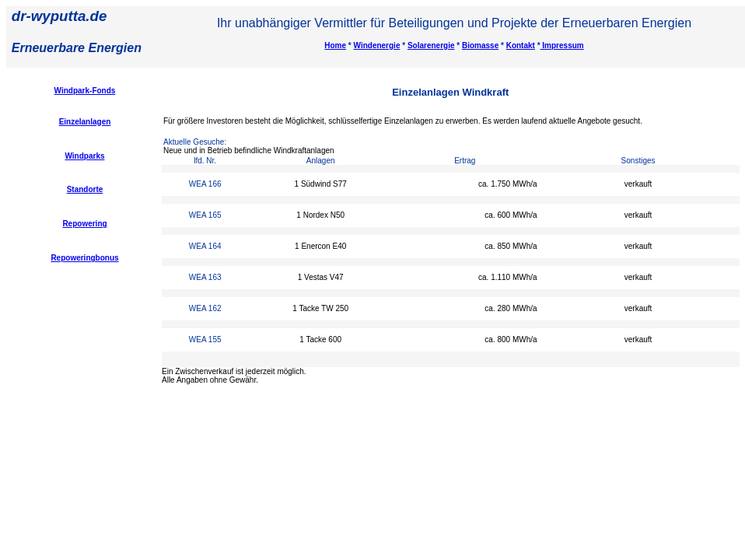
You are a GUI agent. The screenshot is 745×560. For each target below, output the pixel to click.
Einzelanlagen (85, 122)
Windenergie (377, 45)
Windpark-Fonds (85, 91)
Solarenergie (431, 45)
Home (335, 45)
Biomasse (480, 45)
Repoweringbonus (84, 258)
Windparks (84, 156)
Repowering (84, 224)
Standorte (85, 189)
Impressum (562, 45)
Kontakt (521, 45)
